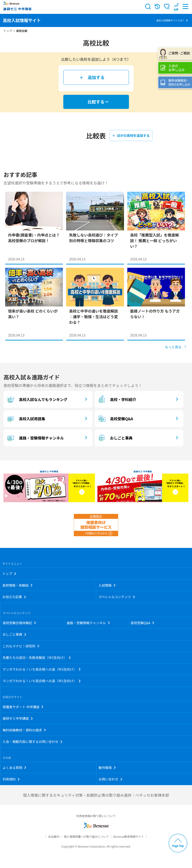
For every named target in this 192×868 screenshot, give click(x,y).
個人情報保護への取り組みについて (86, 836)
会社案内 (54, 836)
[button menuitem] (176, 7)
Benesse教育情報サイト (128, 836)
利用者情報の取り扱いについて (96, 816)
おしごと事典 (115, 438)
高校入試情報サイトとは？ (170, 20)
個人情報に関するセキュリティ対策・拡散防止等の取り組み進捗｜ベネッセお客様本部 (96, 795)
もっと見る (173, 347)
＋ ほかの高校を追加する (131, 135)
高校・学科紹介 (117, 399)
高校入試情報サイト (22, 20)
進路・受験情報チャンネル (35, 438)
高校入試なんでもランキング (37, 399)
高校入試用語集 (26, 419)
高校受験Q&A (115, 419)
